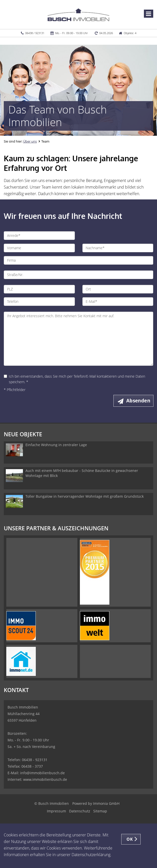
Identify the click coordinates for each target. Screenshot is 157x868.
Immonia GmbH (106, 803)
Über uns (30, 141)
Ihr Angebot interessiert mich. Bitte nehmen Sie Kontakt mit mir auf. (78, 339)
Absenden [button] (138, 401)
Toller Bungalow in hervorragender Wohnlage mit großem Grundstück (85, 496)
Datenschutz (80, 811)
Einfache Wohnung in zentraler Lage (56, 445)
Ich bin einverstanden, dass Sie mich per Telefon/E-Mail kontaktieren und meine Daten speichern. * (74, 379)
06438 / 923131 (35, 33)
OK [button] (130, 839)
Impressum (56, 811)
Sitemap (100, 811)
